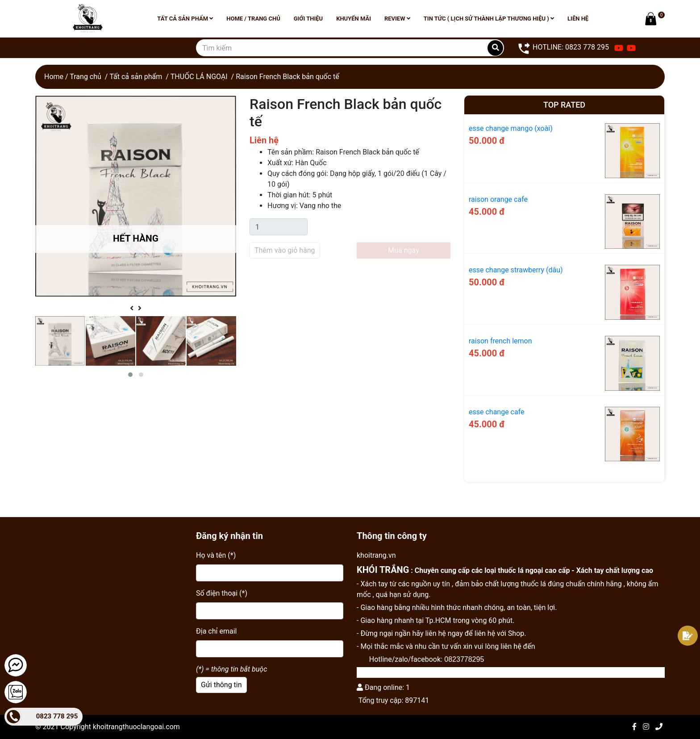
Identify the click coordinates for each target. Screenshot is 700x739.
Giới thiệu (308, 19)
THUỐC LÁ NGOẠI (199, 77)
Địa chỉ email (216, 631)
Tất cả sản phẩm (185, 19)
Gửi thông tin (221, 685)
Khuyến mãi (354, 19)
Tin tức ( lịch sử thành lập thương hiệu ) (489, 19)
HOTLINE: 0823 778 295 (563, 48)
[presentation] (132, 309)
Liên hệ (578, 19)
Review (397, 19)
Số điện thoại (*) (222, 593)
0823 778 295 (57, 716)
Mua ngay (403, 250)
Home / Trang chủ (253, 19)
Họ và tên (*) (216, 555)
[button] (130, 375)
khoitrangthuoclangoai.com (136, 727)
